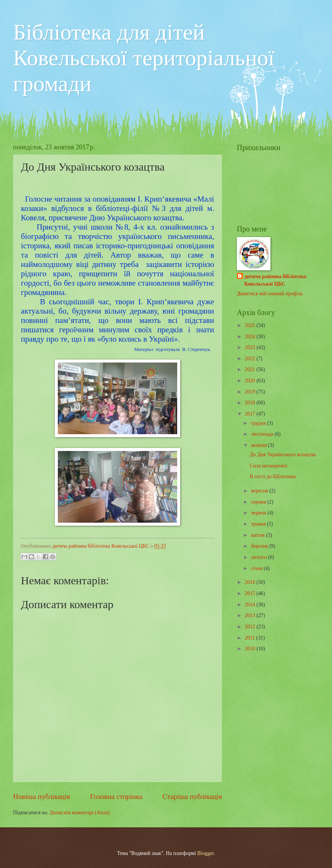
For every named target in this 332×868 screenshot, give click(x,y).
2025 (250, 325)
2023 (250, 347)
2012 (250, 627)
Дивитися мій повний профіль (270, 294)
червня (259, 513)
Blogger (206, 853)
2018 (250, 403)
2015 (250, 593)
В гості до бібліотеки (273, 477)
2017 (250, 414)
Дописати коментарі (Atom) (80, 813)
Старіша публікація (192, 797)
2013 (250, 615)
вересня (260, 491)
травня (259, 524)
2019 (250, 392)
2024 (250, 337)
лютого (259, 557)
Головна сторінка (116, 797)
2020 (250, 381)
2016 (250, 582)
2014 (250, 605)
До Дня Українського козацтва (283, 455)
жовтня (259, 445)
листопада (263, 434)
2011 (250, 638)
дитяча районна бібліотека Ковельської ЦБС (275, 280)
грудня (259, 423)
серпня (259, 502)
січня (257, 568)
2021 (250, 369)
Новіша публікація (42, 797)
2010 (250, 649)
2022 (250, 359)
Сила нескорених (268, 466)
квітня (259, 535)
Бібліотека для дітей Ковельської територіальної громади (144, 58)
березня (260, 546)
